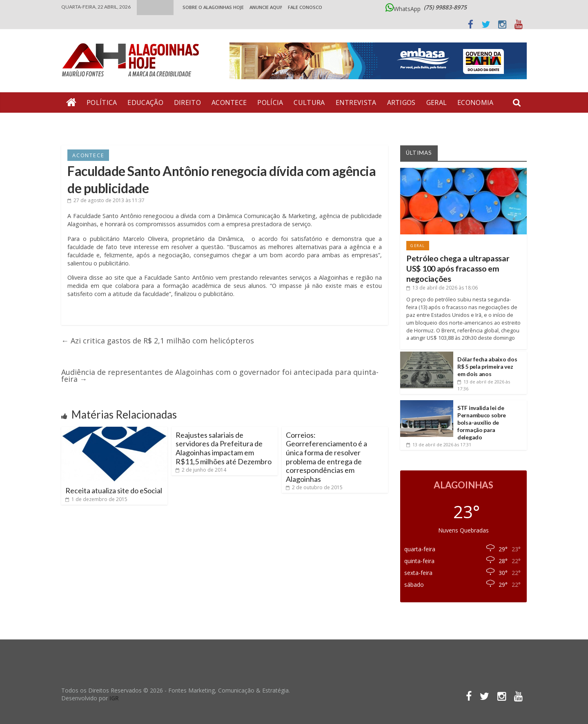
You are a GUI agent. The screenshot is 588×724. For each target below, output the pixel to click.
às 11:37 (106, 200)
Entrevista (356, 102)
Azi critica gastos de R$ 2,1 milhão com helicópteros (158, 341)
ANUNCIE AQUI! (266, 7)
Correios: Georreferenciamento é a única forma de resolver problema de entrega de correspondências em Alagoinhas (326, 457)
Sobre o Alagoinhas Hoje (213, 7)
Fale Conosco (305, 7)
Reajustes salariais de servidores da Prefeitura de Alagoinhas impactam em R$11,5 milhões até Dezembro (224, 448)
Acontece (229, 102)
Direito (187, 102)
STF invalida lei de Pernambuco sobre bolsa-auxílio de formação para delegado (482, 423)
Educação (145, 102)
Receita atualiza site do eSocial (114, 490)
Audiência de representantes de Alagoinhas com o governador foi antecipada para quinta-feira (220, 375)
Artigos (401, 102)
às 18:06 (442, 288)
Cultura (309, 102)
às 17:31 (439, 444)
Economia (475, 102)
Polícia (270, 102)
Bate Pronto (90, 123)
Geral (437, 102)
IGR (114, 698)
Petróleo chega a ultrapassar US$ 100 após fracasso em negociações (458, 269)
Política (102, 102)
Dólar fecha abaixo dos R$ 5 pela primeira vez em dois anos (487, 366)
